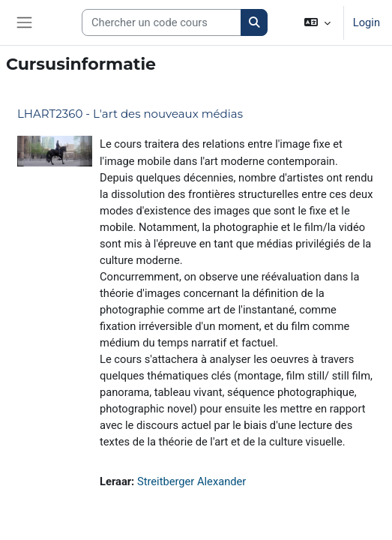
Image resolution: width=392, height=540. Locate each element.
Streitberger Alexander (192, 481)
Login (367, 22)
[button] (317, 22)
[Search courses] (162, 22)
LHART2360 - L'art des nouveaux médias (130, 114)
